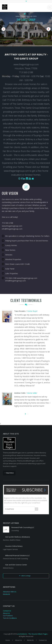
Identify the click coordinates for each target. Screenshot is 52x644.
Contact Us (7, 611)
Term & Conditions (10, 618)
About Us (6, 613)
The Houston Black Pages (38, 634)
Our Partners (8, 616)
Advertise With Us (10, 592)
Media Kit (6, 594)
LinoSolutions (22, 634)
